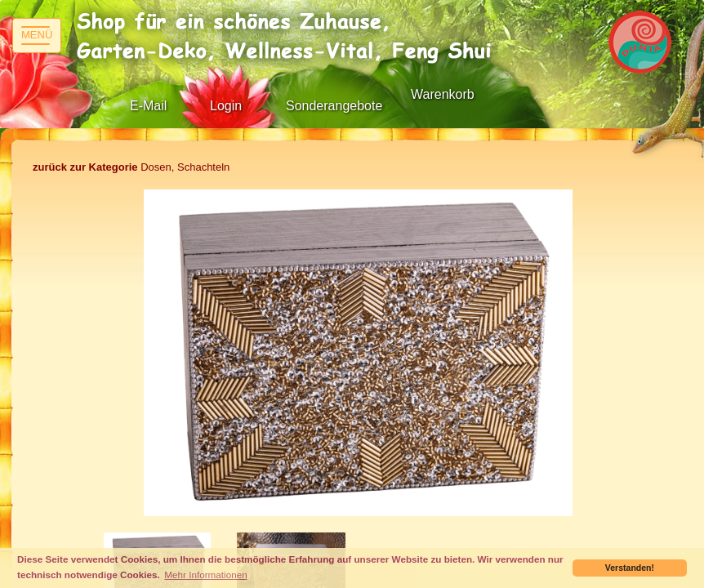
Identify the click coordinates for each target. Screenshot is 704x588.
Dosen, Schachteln (131, 167)
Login (226, 106)
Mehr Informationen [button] (205, 575)
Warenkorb (443, 94)
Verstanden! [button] (630, 568)
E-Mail (148, 106)
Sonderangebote (334, 106)
